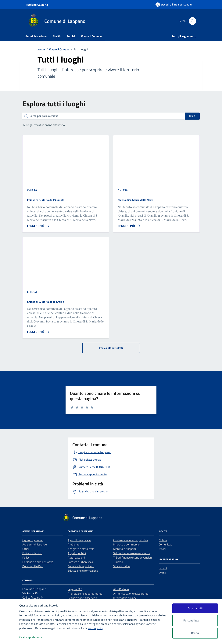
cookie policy (96, 628)
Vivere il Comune (91, 36)
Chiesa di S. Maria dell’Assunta (46, 200)
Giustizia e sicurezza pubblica (131, 540)
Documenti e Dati (33, 566)
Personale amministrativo (38, 562)
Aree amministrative (35, 544)
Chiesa (32, 190)
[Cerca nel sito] (192, 21)
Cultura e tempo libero (81, 566)
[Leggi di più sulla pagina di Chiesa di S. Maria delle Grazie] (38, 332)
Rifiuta (195, 633)
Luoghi (163, 568)
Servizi (71, 36)
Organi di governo (33, 540)
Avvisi (162, 549)
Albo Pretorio (121, 589)
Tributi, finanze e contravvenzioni (133, 558)
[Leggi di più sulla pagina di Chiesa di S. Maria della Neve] (129, 226)
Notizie (163, 540)
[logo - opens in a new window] (10, 637)
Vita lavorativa (122, 566)
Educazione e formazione (83, 571)
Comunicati (165, 544)
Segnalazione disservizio (82, 598)
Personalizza (195, 621)
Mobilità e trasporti (125, 549)
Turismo (118, 562)
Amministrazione (36, 36)
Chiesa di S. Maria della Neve (135, 200)
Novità (57, 36)
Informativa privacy (125, 598)
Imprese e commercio (126, 544)
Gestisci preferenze (35, 637)
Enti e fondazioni (32, 553)
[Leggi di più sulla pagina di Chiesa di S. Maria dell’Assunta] (38, 226)
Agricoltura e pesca (79, 540)
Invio (192, 116)
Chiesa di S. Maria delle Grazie (46, 302)
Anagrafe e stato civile (81, 549)
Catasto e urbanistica (80, 562)
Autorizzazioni (76, 558)
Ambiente (74, 544)
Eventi (162, 573)
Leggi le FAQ (75, 589)
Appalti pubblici (77, 553)
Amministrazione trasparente (131, 594)
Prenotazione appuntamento (85, 594)
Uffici (25, 549)
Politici (26, 558)
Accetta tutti (195, 608)
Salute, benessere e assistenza (132, 553)
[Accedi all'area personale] (174, 4)
